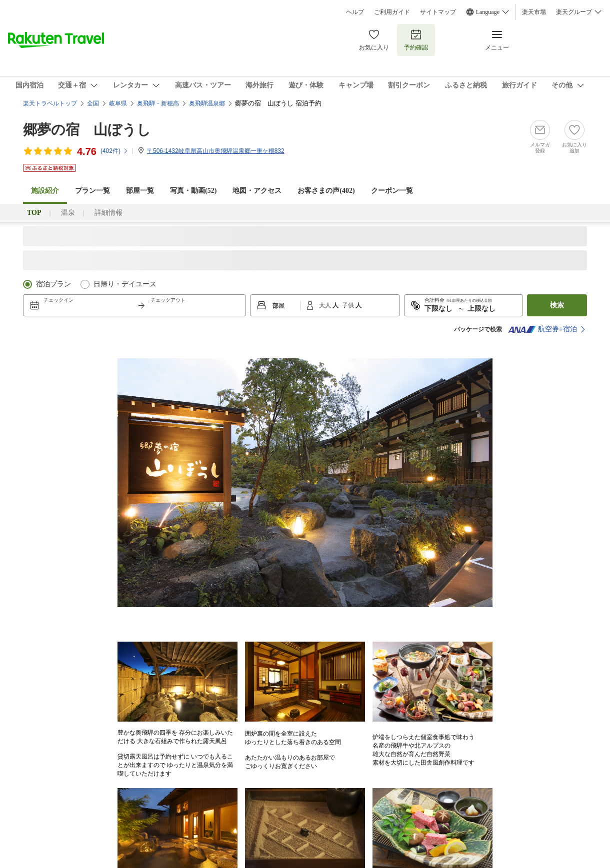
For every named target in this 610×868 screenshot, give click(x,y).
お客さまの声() (326, 191)
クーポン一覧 (392, 191)
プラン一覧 (92, 191)
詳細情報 (108, 213)
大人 (326, 305)
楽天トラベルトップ (50, 103)
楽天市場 (534, 12)
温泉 (68, 213)
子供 (349, 305)
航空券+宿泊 (542, 329)
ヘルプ (355, 12)
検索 (557, 305)
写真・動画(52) (193, 191)
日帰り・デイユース (125, 284)
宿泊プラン (53, 284)
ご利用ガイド (392, 12)
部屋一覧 (140, 191)
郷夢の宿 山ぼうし (87, 130)
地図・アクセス (257, 191)
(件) (114, 151)
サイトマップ (438, 12)
